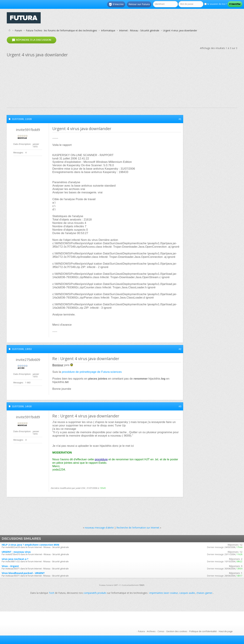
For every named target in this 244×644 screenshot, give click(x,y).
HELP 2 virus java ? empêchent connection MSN (30, 545)
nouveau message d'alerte (99, 528)
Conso (161, 631)
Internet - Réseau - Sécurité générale (139, 30)
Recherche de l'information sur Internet (138, 528)
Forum (18, 30)
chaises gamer (204, 593)
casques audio (187, 593)
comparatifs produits (95, 593)
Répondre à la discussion (32, 40)
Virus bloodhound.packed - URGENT (23, 573)
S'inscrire (116, 4)
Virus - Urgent (10, 566)
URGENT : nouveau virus (16, 552)
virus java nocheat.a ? (15, 559)
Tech (52, 593)
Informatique (108, 30)
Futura (141, 631)
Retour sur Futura (139, 4)
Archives (151, 631)
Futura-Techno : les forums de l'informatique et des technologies (62, 30)
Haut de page (226, 631)
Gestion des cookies (177, 631)
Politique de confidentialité (203, 631)
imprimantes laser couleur (164, 593)
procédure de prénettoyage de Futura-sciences (92, 372)
